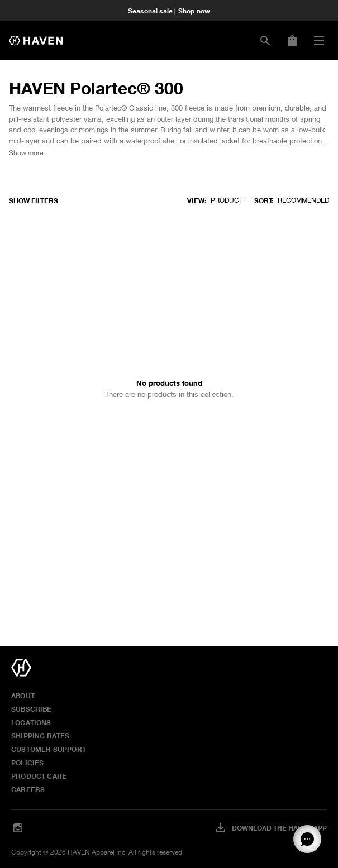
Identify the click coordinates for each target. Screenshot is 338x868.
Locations (31, 722)
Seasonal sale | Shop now (169, 11)
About (23, 696)
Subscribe (32, 709)
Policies (27, 763)
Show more (26, 153)
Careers (28, 789)
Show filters (34, 200)
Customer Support (49, 749)
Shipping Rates (41, 736)
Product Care (39, 776)
